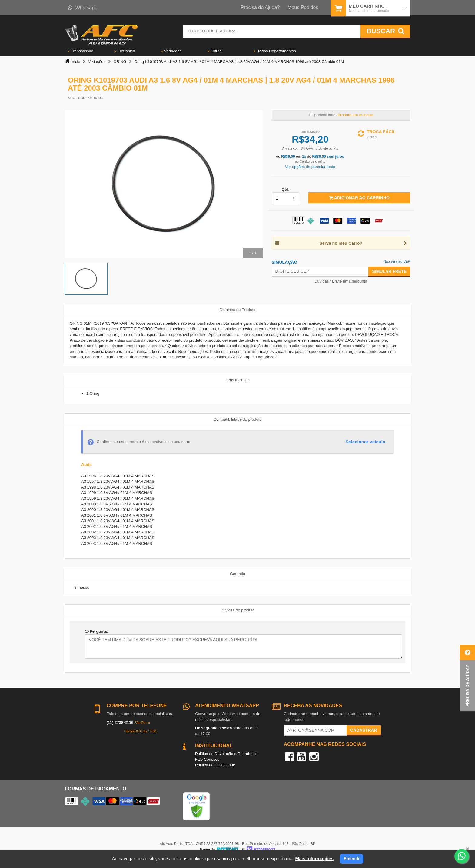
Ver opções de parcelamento (310, 167)
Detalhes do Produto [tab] (238, 310)
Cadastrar (364, 730)
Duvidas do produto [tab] (238, 610)
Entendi (352, 859)
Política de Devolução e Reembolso (226, 754)
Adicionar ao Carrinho (359, 198)
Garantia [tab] (237, 574)
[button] (467, 678)
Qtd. (285, 189)
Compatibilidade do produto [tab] (238, 419)
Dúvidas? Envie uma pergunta (341, 281)
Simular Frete (389, 271)
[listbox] (286, 198)
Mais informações (314, 858)
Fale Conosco (207, 759)
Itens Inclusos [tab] (237, 380)
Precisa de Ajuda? (260, 7)
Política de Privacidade (215, 765)
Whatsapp (83, 8)
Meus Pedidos (303, 7)
